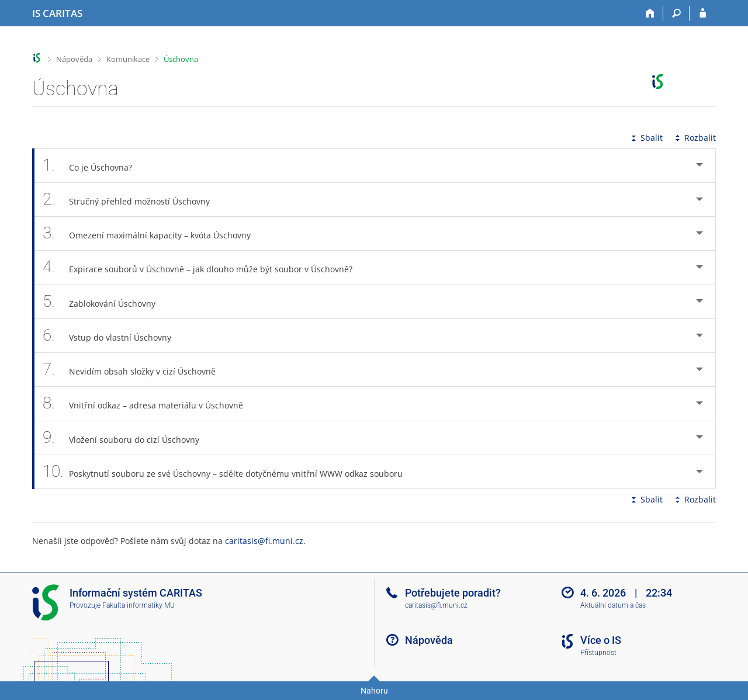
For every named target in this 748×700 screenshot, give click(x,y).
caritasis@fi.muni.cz (264, 541)
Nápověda (74, 59)
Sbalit (646, 138)
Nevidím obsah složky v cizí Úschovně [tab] (136, 370)
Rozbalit (694, 138)
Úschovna (181, 59)
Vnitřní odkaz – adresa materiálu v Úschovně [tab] (149, 403)
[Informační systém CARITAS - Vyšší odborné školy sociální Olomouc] (57, 13)
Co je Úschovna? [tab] (94, 166)
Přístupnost (598, 653)
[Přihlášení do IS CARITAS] (703, 13)
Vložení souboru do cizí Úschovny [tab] (127, 438)
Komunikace (128, 59)
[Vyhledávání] (676, 13)
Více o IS (601, 640)
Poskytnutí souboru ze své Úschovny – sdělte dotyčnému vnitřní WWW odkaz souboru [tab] (229, 472)
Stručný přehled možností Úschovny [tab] (133, 200)
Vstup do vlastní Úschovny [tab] (113, 336)
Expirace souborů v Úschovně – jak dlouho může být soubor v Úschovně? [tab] (204, 267)
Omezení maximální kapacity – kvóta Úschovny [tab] (153, 233)
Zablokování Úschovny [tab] (105, 302)
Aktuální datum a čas (613, 605)
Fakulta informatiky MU (138, 605)
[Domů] (650, 13)
